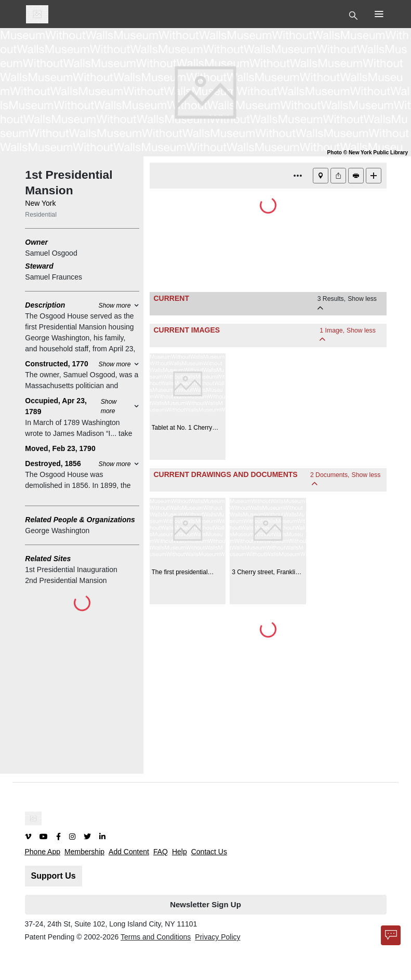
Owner (36, 242)
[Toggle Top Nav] (355, 15)
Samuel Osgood (51, 253)
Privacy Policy (217, 937)
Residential (41, 215)
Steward (39, 266)
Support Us (54, 876)
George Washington (57, 531)
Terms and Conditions (156, 937)
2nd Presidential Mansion (66, 580)
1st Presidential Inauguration (71, 570)
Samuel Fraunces (54, 277)
